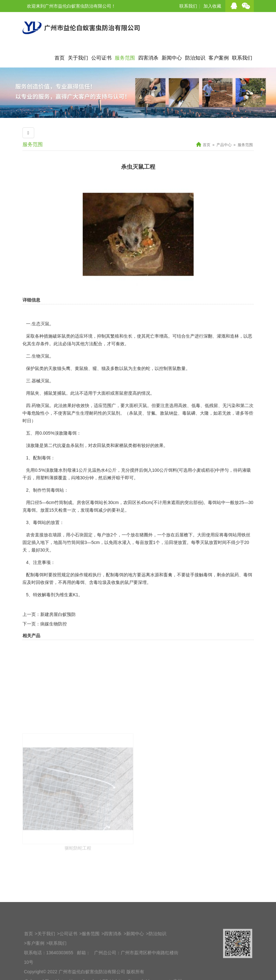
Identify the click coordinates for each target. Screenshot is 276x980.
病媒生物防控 (54, 649)
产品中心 (224, 145)
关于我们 (78, 58)
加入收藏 (212, 6)
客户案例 (219, 58)
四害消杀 (148, 58)
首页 (60, 58)
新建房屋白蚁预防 (58, 639)
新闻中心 (172, 58)
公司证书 (101, 58)
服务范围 (125, 58)
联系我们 (188, 6)
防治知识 (195, 58)
